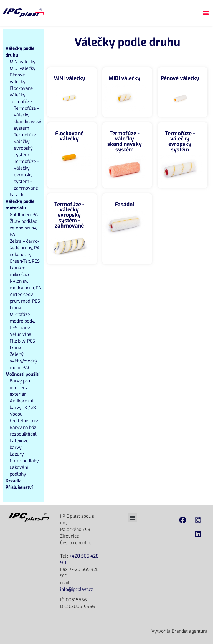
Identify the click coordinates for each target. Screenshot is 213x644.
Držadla (14, 481)
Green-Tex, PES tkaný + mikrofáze (25, 268)
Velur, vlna (21, 334)
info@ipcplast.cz (77, 589)
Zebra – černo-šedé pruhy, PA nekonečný (25, 248)
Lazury (17, 454)
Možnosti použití (22, 374)
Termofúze (21, 102)
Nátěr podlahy (24, 461)
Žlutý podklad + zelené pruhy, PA (26, 228)
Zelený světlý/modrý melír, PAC (23, 361)
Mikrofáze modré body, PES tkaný (22, 321)
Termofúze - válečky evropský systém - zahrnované (26, 175)
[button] (206, 13)
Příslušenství (19, 487)
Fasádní (18, 195)
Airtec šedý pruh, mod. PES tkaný (25, 301)
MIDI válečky (23, 68)
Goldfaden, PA (24, 215)
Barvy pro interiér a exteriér (20, 388)
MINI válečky (23, 62)
